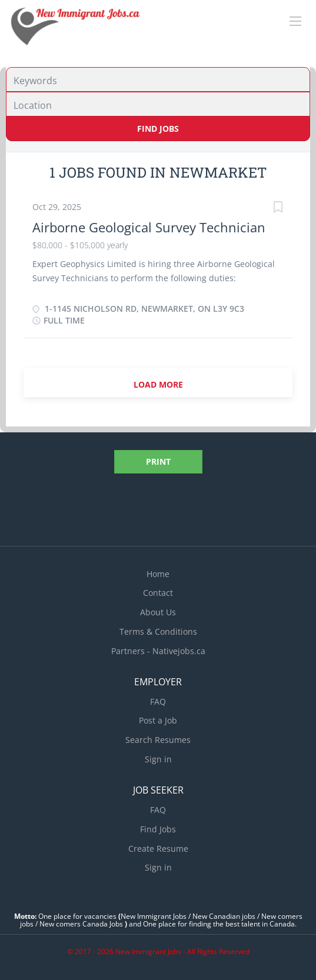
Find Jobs (158, 129)
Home (158, 574)
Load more (158, 384)
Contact (158, 593)
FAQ (158, 701)
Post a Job (158, 720)
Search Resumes (158, 740)
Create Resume (158, 849)
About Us (158, 612)
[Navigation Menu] (295, 21)
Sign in (158, 759)
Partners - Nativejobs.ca (158, 651)
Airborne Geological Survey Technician (149, 227)
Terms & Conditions (158, 631)
